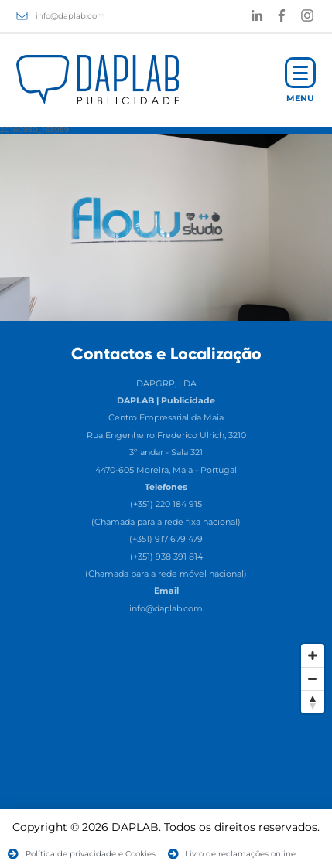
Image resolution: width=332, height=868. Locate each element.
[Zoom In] (313, 655)
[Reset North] (313, 702)
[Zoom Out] (313, 679)
